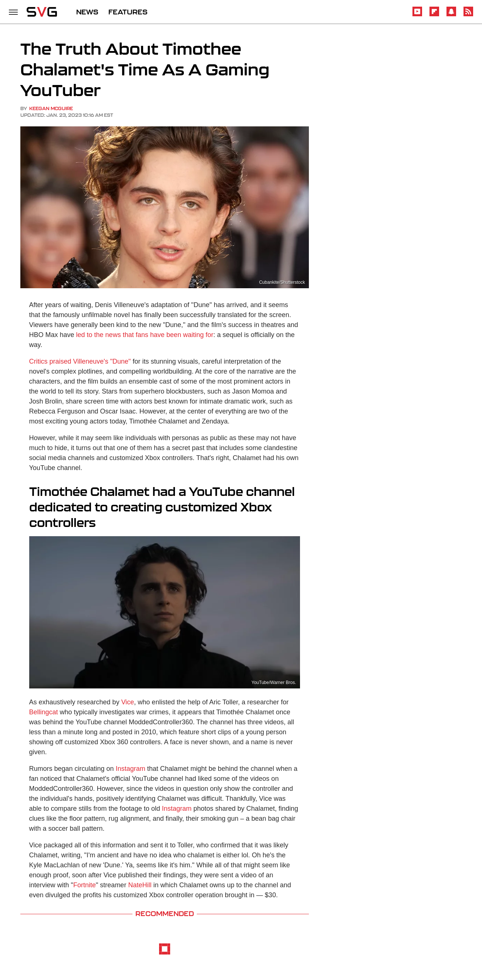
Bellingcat (44, 712)
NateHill (140, 885)
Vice (128, 702)
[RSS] (468, 15)
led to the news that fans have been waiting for (145, 335)
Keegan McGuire (51, 108)
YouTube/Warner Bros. (274, 683)
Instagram (131, 769)
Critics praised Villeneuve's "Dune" (80, 361)
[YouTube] (417, 15)
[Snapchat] (451, 15)
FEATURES (128, 12)
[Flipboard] (434, 15)
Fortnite (85, 885)
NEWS (87, 12)
